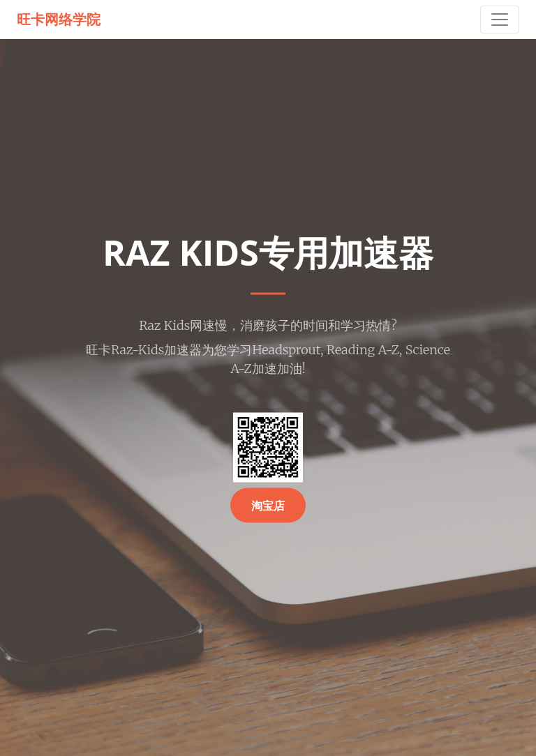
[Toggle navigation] (500, 20)
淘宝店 (268, 506)
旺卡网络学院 (59, 19)
